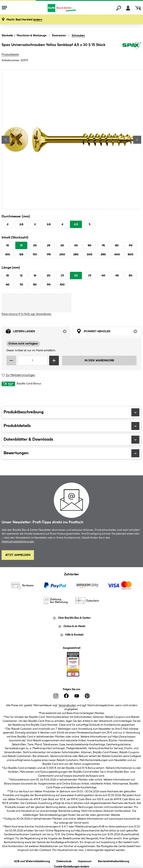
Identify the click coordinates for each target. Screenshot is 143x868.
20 (35, 246)
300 (90, 255)
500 (131, 255)
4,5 (76, 224)
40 (76, 246)
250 (76, 255)
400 (117, 255)
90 (131, 246)
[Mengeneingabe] (33, 361)
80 (117, 246)
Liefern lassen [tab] (38, 332)
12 (21, 276)
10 (8, 246)
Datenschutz (64, 861)
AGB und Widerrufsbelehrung (32, 861)
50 (90, 246)
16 (35, 276)
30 (62, 246)
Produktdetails (10, 55)
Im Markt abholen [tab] (109, 332)
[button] (24, 20)
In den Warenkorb (99, 361)
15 (21, 246)
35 (90, 276)
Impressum (85, 861)
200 (62, 255)
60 (8, 285)
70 (21, 285)
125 (21, 255)
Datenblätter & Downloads (71, 440)
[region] (71, 140)
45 (117, 276)
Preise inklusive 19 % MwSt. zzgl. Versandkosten (27, 314)
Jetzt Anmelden (18, 555)
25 (49, 246)
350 (103, 255)
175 (49, 255)
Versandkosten (67, 705)
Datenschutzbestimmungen (18, 542)
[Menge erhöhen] (54, 361)
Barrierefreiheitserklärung (114, 861)
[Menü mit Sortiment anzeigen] (4, 8)
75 (103, 246)
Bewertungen (71, 453)
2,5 (21, 224)
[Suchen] (119, 8)
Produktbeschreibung (71, 412)
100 (8, 255)
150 (35, 255)
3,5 (49, 224)
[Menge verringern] (11, 361)
